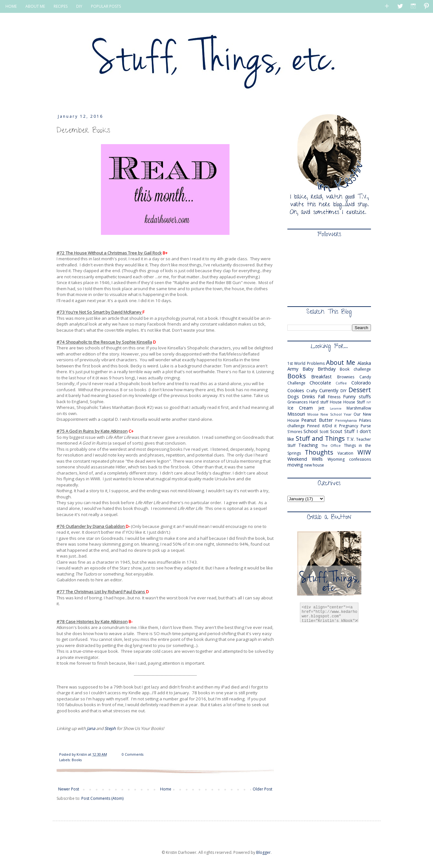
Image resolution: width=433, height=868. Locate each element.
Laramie (336, 408)
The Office (331, 445)
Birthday (327, 369)
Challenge (296, 383)
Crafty (312, 391)
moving (295, 465)
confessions (360, 459)
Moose (313, 414)
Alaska (364, 363)
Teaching (308, 445)
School (311, 431)
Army (293, 369)
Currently (329, 390)
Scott (324, 432)
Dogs (293, 397)
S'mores (295, 432)
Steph (110, 728)
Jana (91, 728)
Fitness (334, 397)
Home (166, 789)
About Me (341, 362)
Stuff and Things (320, 438)
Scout (336, 431)
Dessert (360, 390)
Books (77, 760)
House (336, 402)
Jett (321, 408)
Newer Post (69, 789)
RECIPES (61, 6)
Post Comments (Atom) (102, 798)
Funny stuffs (357, 397)
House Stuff (354, 402)
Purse (366, 426)
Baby (308, 369)
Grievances (298, 402)
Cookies (296, 390)
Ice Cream (300, 408)
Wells (317, 459)
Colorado (361, 383)
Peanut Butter (317, 420)
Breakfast (321, 377)
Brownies (346, 377)
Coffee (341, 383)
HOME (11, 6)
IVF (369, 402)
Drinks (308, 397)
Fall (321, 397)
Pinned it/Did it (322, 426)
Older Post (262, 789)
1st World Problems (306, 363)
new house (314, 465)
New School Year (336, 414)
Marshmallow (359, 408)
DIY (79, 6)
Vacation (345, 453)
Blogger (263, 852)
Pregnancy (349, 426)
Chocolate (320, 383)
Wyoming (336, 459)
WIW (364, 452)
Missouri (296, 414)
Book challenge (355, 369)
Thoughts (319, 452)
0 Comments (133, 754)
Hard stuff (319, 402)
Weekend (297, 459)
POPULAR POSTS (106, 6)
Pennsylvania (346, 420)
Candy (365, 377)
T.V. (351, 439)
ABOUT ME (35, 6)
